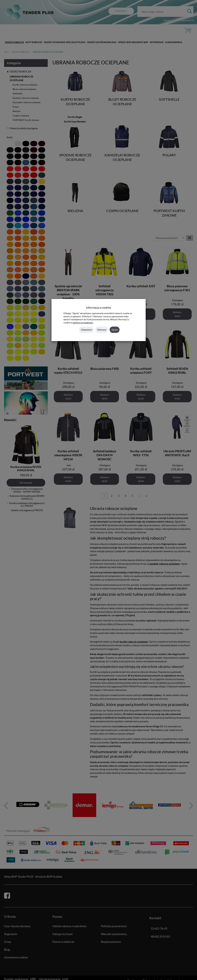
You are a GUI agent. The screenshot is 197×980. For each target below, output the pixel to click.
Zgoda (115, 330)
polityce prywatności (83, 323)
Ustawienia (86, 330)
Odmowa (102, 330)
